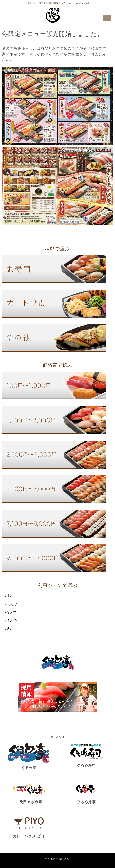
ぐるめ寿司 (86, 765)
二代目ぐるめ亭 (29, 802)
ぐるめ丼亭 (86, 802)
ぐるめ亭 (29, 768)
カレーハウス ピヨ (29, 836)
